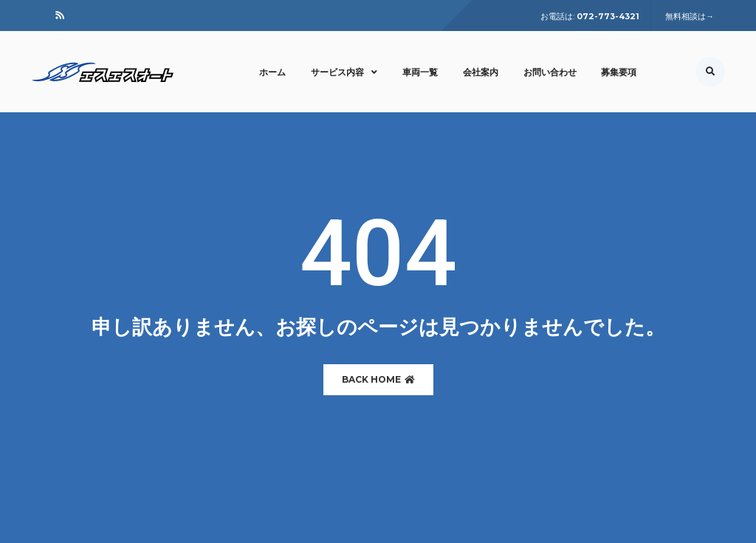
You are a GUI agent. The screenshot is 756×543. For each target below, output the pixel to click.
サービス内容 (344, 72)
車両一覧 (420, 72)
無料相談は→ (690, 16)
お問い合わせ (550, 72)
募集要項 (619, 72)
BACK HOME (378, 380)
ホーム (272, 72)
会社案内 (481, 72)
